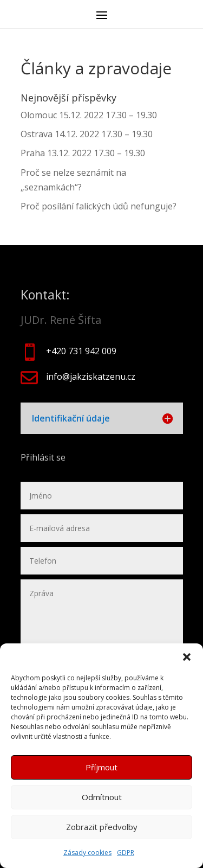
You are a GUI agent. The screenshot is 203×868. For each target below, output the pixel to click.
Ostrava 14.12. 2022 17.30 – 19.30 (87, 134)
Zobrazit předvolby (102, 827)
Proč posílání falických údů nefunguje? (99, 206)
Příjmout (101, 767)
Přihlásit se (44, 457)
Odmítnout (102, 797)
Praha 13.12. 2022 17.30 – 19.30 (83, 153)
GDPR (126, 853)
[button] (187, 657)
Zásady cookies (87, 853)
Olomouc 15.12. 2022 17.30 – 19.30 (89, 115)
